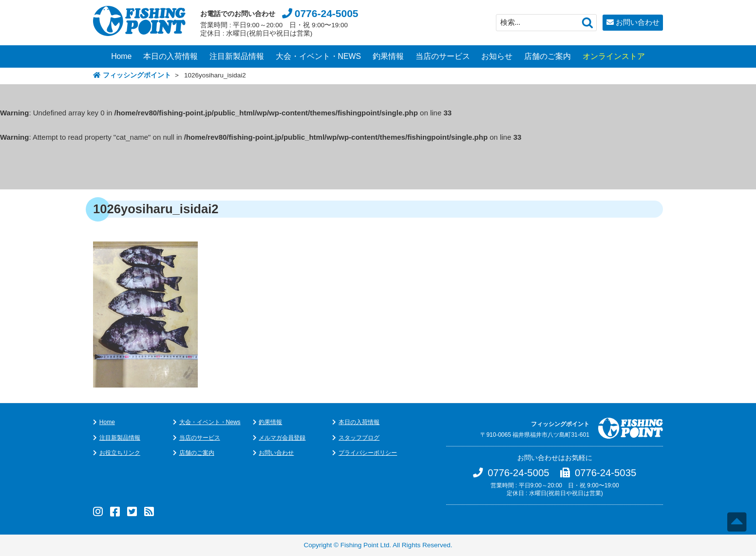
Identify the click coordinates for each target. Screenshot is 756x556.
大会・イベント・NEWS (319, 56)
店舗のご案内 (548, 56)
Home (121, 56)
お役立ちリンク (120, 453)
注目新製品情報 (237, 56)
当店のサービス (443, 56)
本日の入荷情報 (170, 56)
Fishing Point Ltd (365, 545)
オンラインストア (614, 56)
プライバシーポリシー (368, 453)
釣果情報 (388, 56)
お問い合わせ (638, 22)
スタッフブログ (359, 438)
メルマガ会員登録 (282, 438)
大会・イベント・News (210, 422)
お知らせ (497, 56)
